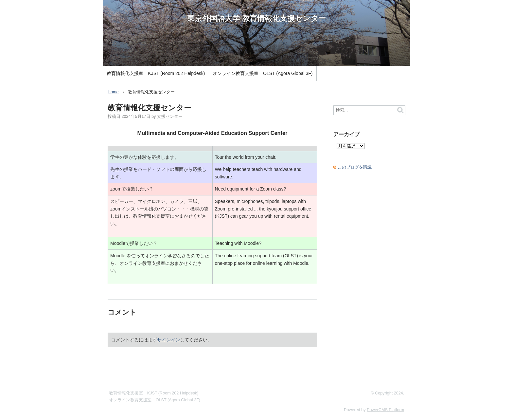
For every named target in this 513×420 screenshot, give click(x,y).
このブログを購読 (355, 167)
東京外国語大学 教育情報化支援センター (256, 18)
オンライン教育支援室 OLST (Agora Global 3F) (263, 73)
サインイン (168, 340)
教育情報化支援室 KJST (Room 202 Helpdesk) (156, 73)
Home (113, 92)
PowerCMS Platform (385, 410)
